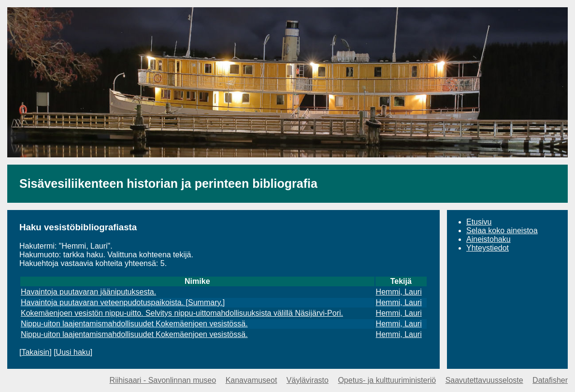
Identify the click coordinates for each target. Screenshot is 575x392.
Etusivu (479, 222)
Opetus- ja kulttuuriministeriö (387, 380)
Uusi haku (73, 352)
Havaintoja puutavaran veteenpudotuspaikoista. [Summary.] (123, 302)
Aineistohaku (489, 239)
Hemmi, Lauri (399, 292)
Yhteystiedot (488, 248)
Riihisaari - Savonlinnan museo (163, 380)
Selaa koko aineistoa (502, 231)
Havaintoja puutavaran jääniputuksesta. (88, 292)
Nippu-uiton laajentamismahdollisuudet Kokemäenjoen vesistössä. (134, 324)
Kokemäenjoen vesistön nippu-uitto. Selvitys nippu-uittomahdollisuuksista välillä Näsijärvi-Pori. (182, 313)
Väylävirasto (308, 380)
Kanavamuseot (252, 380)
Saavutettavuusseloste (484, 380)
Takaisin (35, 352)
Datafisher (550, 380)
